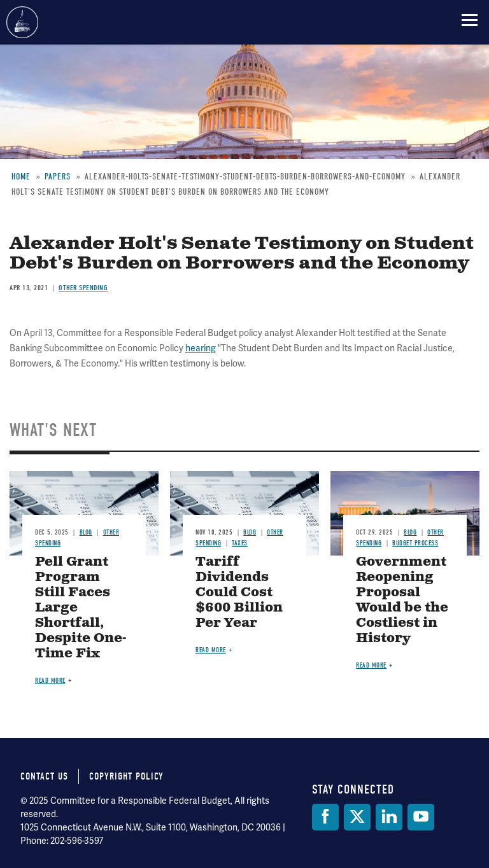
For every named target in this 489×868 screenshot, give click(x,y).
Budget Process (415, 543)
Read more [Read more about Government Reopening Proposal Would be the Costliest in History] (371, 665)
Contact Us (44, 776)
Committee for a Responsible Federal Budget (22, 22)
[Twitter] (357, 817)
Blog (86, 532)
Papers (58, 177)
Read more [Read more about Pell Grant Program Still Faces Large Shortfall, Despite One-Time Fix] (50, 681)
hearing (201, 348)
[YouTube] (421, 817)
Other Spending (83, 288)
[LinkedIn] (389, 817)
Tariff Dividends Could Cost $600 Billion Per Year (239, 593)
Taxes (240, 543)
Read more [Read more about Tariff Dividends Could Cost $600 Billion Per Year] (211, 650)
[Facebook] (325, 817)
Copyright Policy (126, 776)
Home (21, 177)
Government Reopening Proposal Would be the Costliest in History (402, 600)
